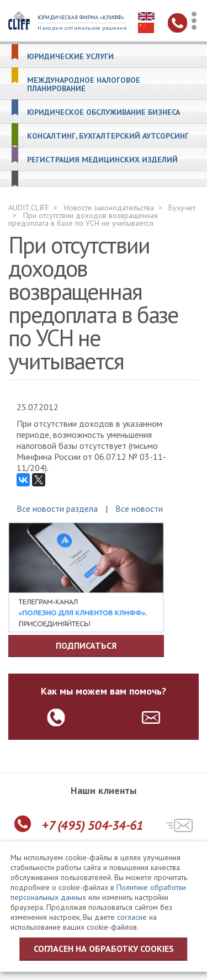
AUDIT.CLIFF (29, 208)
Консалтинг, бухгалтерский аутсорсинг (108, 136)
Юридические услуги (70, 57)
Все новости (139, 508)
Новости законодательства (109, 208)
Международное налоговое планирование (84, 84)
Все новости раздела (57, 508)
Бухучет (182, 208)
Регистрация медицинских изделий (102, 160)
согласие (132, 917)
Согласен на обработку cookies (104, 949)
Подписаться (86, 645)
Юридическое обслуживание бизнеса (104, 112)
